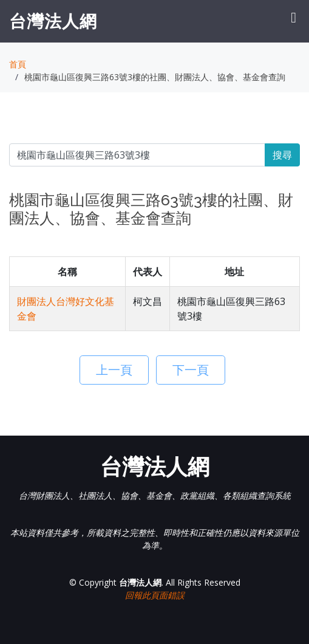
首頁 (18, 64)
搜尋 (282, 155)
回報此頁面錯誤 (155, 595)
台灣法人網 (53, 21)
